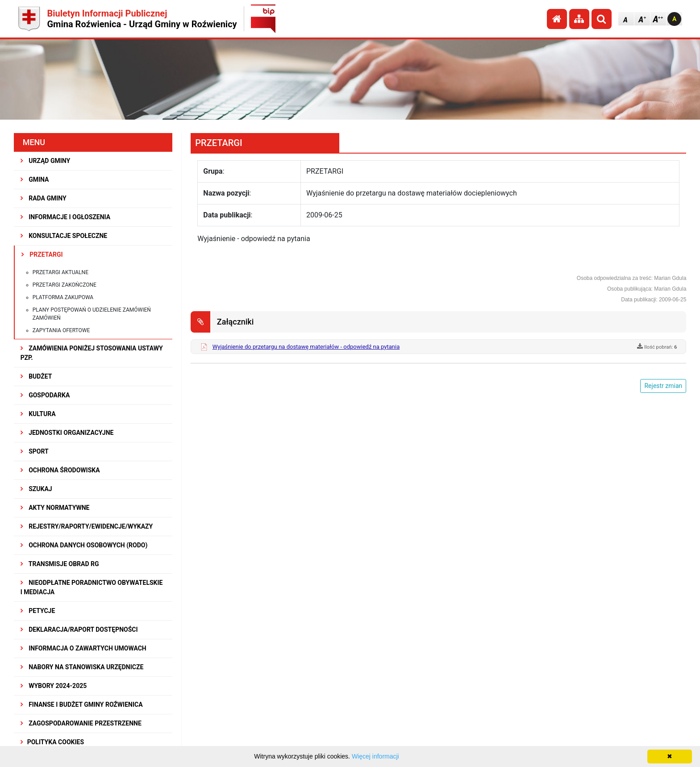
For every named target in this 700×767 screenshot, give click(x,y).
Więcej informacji (375, 756)
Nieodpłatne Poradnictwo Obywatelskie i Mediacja (92, 587)
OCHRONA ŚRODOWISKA (60, 470)
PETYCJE (38, 611)
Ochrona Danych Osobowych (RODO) (84, 545)
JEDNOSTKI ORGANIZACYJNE (67, 433)
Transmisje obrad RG (60, 564)
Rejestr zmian (663, 386)
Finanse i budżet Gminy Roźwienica (82, 704)
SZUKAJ (36, 489)
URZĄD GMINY (46, 161)
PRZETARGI (42, 254)
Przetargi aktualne (60, 272)
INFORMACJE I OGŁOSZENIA (65, 217)
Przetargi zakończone (65, 285)
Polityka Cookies (52, 742)
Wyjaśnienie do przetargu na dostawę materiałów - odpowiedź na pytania (306, 347)
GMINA (35, 179)
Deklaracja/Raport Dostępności (79, 629)
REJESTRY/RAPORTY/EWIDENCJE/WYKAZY (87, 526)
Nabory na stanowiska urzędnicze (82, 667)
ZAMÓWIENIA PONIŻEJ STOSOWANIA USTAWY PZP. (92, 353)
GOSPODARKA (45, 395)
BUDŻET (36, 376)
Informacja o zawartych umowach (83, 648)
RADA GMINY (44, 198)
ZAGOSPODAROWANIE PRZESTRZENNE (81, 723)
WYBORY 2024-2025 (54, 686)
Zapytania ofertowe (61, 330)
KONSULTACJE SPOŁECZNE (64, 236)
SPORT (35, 451)
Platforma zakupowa (63, 297)
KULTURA (38, 414)
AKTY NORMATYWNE (55, 508)
